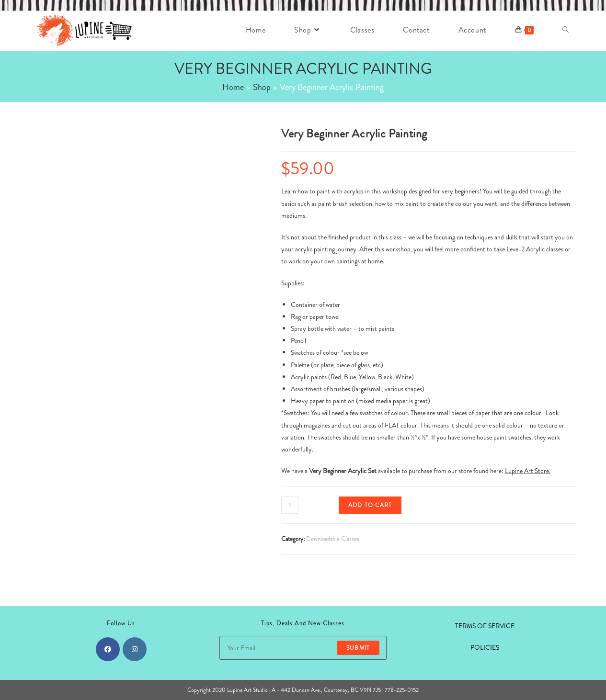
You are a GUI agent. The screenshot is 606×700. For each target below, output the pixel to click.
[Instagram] (135, 649)
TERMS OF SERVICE (485, 626)
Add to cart (370, 505)
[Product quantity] (290, 505)
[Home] (233, 87)
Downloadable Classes (333, 539)
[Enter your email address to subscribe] (303, 648)
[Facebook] (108, 649)
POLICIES (485, 647)
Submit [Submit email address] (358, 648)
